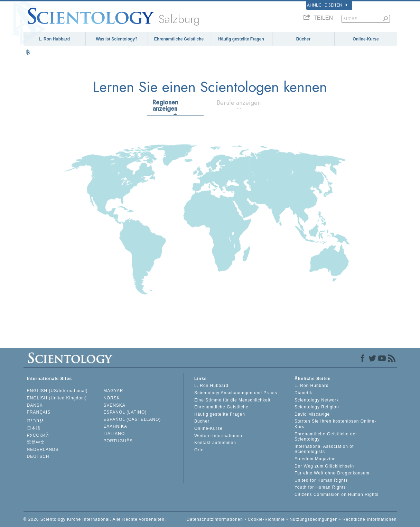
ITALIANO (114, 434)
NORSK (112, 398)
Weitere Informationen (218, 436)
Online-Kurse (366, 39)
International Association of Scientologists (324, 449)
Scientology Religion (317, 407)
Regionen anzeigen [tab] (165, 105)
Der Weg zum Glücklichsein (324, 466)
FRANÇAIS (39, 412)
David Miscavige (312, 414)
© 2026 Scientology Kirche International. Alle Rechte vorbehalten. (95, 519)
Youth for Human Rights (320, 487)
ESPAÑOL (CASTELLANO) (132, 419)
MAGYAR (113, 391)
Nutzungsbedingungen (314, 519)
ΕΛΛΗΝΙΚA (115, 426)
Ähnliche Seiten (327, 5)
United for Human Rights (321, 480)
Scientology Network (317, 400)
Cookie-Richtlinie (266, 519)
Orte (199, 450)
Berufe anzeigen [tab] (239, 103)
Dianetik (303, 393)
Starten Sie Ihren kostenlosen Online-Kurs (335, 424)
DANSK (35, 405)
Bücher (303, 39)
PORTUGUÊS (118, 441)
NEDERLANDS (43, 450)
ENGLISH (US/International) (57, 391)
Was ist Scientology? (116, 39)
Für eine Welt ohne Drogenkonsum (332, 473)
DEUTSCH (38, 456)
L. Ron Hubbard (54, 39)
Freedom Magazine (315, 459)
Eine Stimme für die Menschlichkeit (232, 400)
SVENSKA (114, 405)
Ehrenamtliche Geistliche (179, 39)
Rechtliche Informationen (370, 519)
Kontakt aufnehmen (215, 443)
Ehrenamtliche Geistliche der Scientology (326, 437)
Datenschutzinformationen (215, 519)
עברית (35, 420)
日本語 (34, 428)
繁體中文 (36, 442)
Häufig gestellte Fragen (241, 39)
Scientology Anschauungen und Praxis (236, 393)
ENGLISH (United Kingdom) (57, 398)
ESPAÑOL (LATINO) (125, 412)
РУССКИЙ (38, 435)
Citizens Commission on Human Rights (337, 494)
